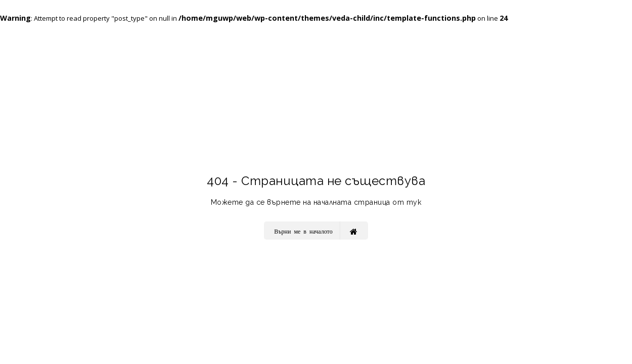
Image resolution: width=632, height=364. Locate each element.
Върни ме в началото (315, 231)
